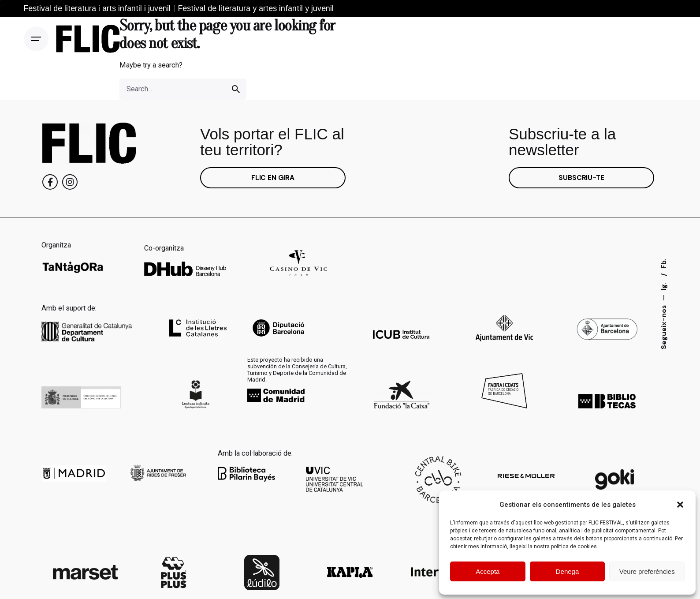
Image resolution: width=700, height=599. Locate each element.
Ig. (664, 285)
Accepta (488, 571)
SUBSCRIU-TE (581, 178)
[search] (236, 89)
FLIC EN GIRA (273, 178)
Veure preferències (647, 571)
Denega (568, 571)
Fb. (664, 264)
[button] (680, 505)
